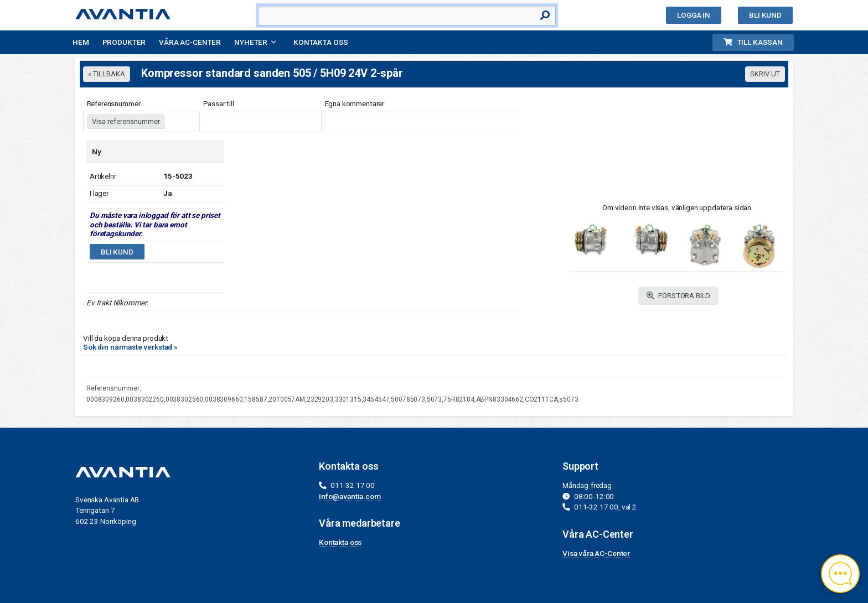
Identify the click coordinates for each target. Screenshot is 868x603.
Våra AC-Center (190, 42)
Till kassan (753, 42)
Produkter (124, 42)
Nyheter (251, 42)
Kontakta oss (321, 42)
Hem (81, 42)
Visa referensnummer (126, 121)
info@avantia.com (350, 496)
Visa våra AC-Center (596, 553)
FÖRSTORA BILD (679, 296)
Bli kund (765, 15)
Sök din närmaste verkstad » (130, 347)
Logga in (694, 15)
